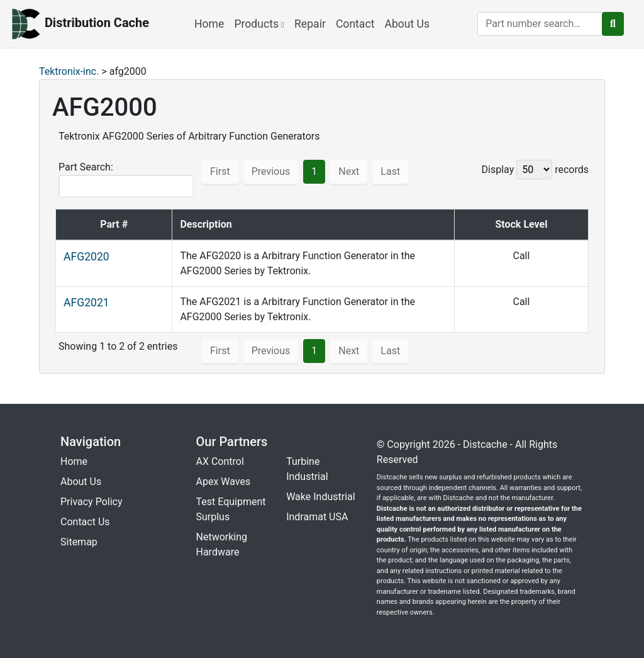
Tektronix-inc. (69, 71)
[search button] (613, 24)
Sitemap (79, 542)
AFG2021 (86, 303)
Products (259, 24)
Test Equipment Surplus (231, 509)
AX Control (220, 461)
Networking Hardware (222, 544)
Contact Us (85, 522)
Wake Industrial (320, 497)
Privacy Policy (92, 502)
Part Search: (126, 179)
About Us (407, 24)
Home (209, 24)
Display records (535, 170)
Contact (355, 24)
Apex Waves (224, 482)
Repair (310, 24)
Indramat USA (317, 517)
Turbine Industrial (307, 469)
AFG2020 (86, 257)
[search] (540, 24)
